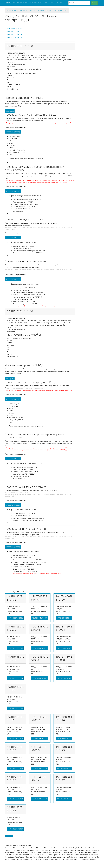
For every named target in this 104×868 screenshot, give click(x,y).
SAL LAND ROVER (18, 3)
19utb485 (49, 10)
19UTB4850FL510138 (15, 829)
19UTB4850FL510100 (14, 31)
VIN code (32, 10)
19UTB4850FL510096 (40, 648)
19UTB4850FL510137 (64, 799)
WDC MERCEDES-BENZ (41, 3)
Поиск (95, 3)
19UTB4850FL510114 (64, 738)
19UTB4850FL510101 (14, 34)
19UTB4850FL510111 (40, 738)
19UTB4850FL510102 (14, 37)
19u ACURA (40, 10)
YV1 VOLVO (60, 3)
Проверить (10, 111)
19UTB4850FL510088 (64, 678)
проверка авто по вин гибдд (17, 10)
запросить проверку (13, 132)
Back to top (9, 836)
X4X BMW (53, 3)
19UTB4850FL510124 (40, 769)
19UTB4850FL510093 (15, 678)
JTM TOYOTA (29, 3)
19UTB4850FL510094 (64, 648)
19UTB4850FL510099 (15, 648)
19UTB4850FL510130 (15, 799)
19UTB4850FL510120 (15, 769)
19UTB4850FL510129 (64, 769)
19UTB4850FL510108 (61, 10)
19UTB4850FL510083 (15, 708)
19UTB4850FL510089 (40, 678)
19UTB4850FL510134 (40, 799)
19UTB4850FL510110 (15, 738)
